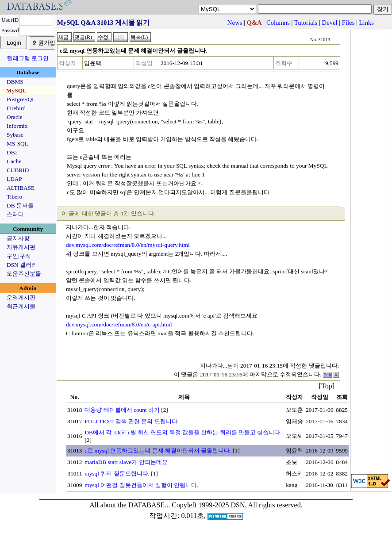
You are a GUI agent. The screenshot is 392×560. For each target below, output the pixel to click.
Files (348, 23)
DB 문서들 (20, 205)
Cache (14, 161)
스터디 (15, 214)
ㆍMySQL (13, 90)
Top (327, 386)
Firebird (16, 108)
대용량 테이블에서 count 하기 (122, 410)
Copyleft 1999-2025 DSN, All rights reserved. (237, 505)
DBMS (15, 82)
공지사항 (18, 238)
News (235, 23)
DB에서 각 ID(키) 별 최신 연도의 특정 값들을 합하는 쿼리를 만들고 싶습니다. (183, 432)
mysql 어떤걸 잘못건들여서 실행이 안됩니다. (141, 485)
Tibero (14, 197)
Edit (327, 375)
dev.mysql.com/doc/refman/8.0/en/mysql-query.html (128, 245)
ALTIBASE (21, 188)
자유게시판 (21, 247)
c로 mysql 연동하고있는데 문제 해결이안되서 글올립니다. (158, 451)
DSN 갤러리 (22, 265)
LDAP (14, 179)
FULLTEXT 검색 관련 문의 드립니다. (132, 421)
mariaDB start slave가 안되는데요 (126, 462)
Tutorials (306, 23)
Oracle (15, 117)
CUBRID (18, 170)
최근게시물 (21, 306)
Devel (330, 23)
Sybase (15, 135)
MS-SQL (17, 144)
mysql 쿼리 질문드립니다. (117, 474)
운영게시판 (21, 297)
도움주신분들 (24, 274)
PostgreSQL (21, 99)
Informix (17, 126)
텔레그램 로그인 (28, 58)
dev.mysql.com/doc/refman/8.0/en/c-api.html (119, 324)
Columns (278, 23)
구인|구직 (19, 256)
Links (367, 23)
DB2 (12, 152)
